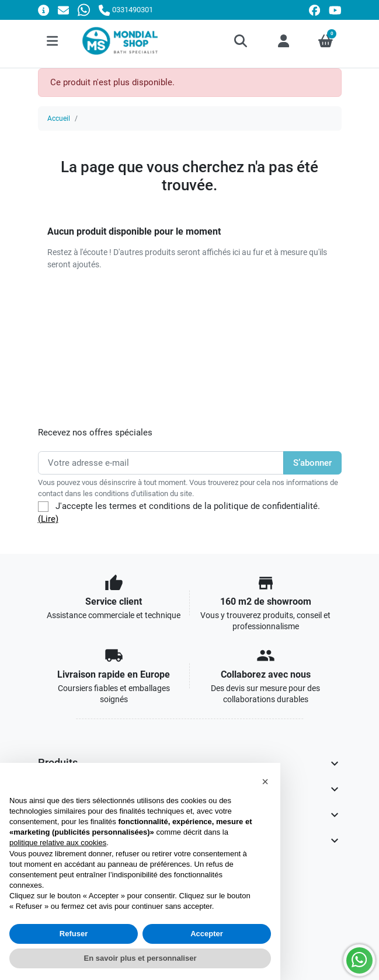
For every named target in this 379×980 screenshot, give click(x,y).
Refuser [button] (74, 934)
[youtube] (335, 10)
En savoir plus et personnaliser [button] (140, 958)
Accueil (59, 118)
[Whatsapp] (84, 10)
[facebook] (314, 10)
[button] (241, 41)
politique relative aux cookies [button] (58, 843)
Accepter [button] (207, 934)
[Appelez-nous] (126, 10)
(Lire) (48, 519)
